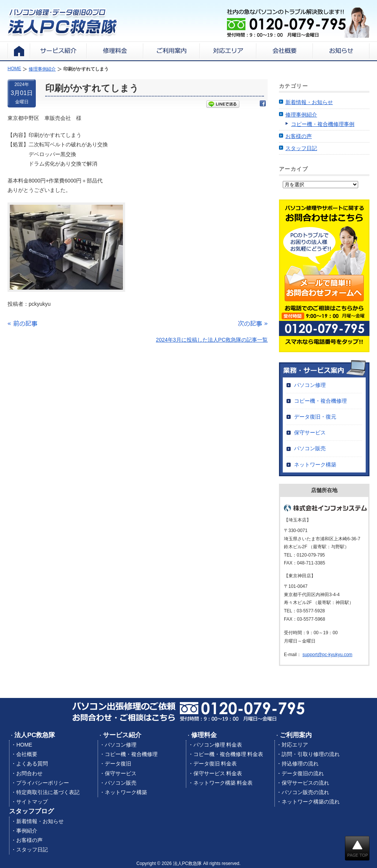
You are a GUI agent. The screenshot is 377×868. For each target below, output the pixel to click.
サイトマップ (32, 802)
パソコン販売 (310, 448)
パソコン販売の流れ (305, 792)
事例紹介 (27, 831)
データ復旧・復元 (315, 417)
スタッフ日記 (301, 148)
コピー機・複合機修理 (320, 401)
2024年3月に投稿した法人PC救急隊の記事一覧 (212, 340)
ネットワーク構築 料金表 (223, 783)
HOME (24, 745)
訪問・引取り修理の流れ (311, 754)
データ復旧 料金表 (215, 764)
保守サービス (310, 432)
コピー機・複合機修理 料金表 (228, 754)
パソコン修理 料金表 (218, 745)
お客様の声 (299, 136)
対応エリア (295, 745)
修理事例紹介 (301, 115)
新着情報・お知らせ (309, 102)
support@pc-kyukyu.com (327, 655)
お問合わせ (29, 773)
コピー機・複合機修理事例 (323, 124)
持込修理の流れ (300, 764)
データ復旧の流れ (303, 773)
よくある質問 (32, 764)
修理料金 (204, 735)
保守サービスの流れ (305, 783)
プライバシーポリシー (43, 783)
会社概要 (27, 754)
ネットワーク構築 (315, 465)
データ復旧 (118, 764)
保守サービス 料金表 (218, 773)
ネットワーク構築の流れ (311, 802)
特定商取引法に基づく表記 (48, 792)
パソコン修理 (310, 385)
